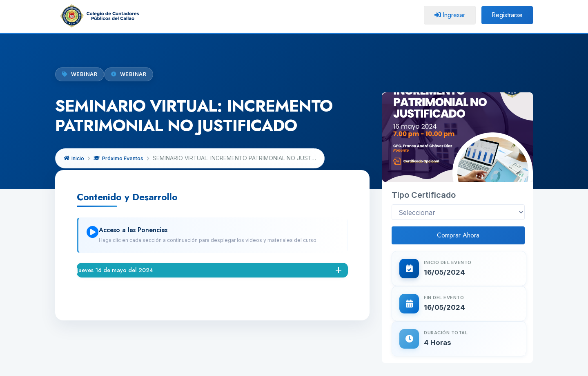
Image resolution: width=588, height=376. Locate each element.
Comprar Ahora (458, 186)
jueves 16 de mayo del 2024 (115, 270)
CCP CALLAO (273, 367)
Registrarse (507, 15)
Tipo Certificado (424, 146)
